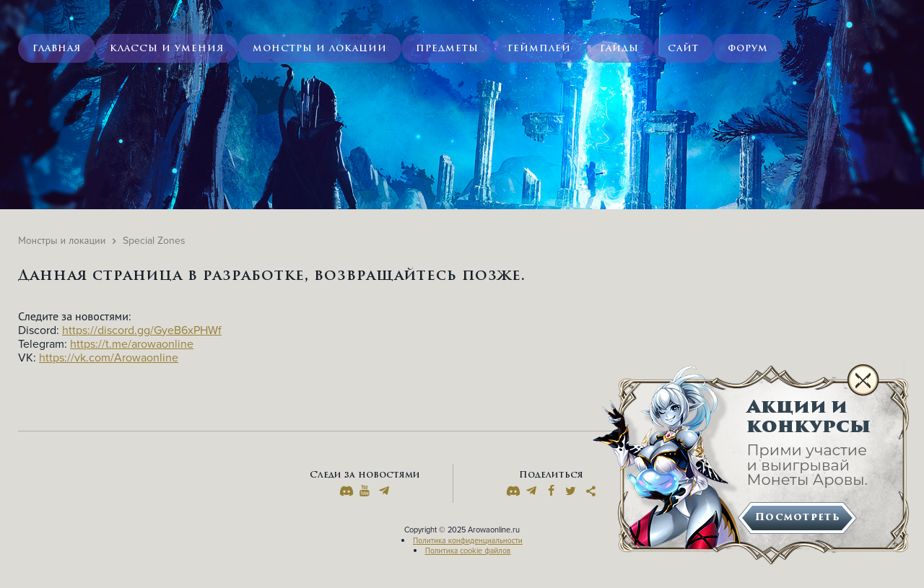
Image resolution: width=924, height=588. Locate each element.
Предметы (447, 48)
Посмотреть (798, 517)
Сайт (683, 48)
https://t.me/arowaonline (132, 344)
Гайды (619, 48)
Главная (57, 48)
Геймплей (539, 48)
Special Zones (154, 241)
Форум (748, 48)
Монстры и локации (320, 48)
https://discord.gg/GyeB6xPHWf (142, 330)
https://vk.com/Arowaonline (109, 357)
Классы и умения (167, 48)
